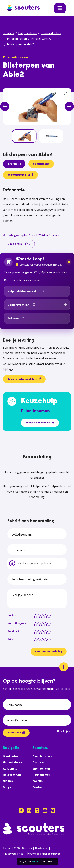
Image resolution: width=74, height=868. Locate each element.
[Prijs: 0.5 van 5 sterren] (35, 639)
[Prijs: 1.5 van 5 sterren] (38, 639)
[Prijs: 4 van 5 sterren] (46, 639)
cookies (36, 862)
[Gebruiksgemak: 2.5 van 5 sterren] (41, 623)
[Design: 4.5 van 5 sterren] (48, 616)
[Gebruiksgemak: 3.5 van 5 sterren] (45, 623)
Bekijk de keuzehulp (40, 423)
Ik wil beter (10, 756)
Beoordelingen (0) (20, 175)
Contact (38, 787)
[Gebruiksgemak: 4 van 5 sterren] (46, 623)
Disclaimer (41, 848)
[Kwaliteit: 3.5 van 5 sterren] (45, 631)
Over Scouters (42, 756)
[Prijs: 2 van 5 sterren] (40, 639)
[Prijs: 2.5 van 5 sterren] (41, 639)
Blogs (7, 787)
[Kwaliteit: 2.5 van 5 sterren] (41, 631)
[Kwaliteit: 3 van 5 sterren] (43, 631)
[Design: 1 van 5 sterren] (36, 616)
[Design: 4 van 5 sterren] (46, 616)
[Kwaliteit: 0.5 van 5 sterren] (35, 631)
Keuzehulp (10, 768)
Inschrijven (16, 732)
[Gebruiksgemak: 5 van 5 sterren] (50, 623)
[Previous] (5, 106)
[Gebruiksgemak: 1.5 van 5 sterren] (38, 623)
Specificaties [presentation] (41, 164)
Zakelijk (38, 781)
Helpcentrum (12, 775)
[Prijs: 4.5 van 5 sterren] (48, 639)
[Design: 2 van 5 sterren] (40, 616)
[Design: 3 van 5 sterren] (43, 616)
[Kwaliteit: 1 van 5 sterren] (36, 631)
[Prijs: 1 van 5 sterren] (36, 639)
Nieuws (8, 781)
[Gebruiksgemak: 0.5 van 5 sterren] (35, 623)
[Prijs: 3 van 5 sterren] (43, 639)
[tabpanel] (37, 206)
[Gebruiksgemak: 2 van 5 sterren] (40, 623)
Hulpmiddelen (27, 33)
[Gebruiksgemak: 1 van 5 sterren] (36, 623)
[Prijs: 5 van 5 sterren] (50, 639)
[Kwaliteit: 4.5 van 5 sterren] (48, 631)
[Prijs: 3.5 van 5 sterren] (45, 639)
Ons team (39, 762)
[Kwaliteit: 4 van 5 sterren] (46, 631)
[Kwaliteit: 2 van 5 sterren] (40, 631)
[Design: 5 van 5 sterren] (50, 616)
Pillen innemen (17, 38)
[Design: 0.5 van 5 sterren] (35, 616)
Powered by (44, 854)
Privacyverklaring (13, 854)
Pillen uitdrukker (42, 38)
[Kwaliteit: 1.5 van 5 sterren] (38, 631)
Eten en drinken (51, 33)
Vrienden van (41, 768)
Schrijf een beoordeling (24, 379)
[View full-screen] (66, 93)
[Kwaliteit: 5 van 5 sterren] (50, 631)
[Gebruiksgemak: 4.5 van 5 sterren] (48, 623)
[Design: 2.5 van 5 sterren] (41, 616)
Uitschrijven (64, 731)
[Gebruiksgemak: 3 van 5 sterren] (43, 623)
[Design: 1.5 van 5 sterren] (38, 616)
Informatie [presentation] (14, 164)
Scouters (8, 33)
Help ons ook (41, 775)
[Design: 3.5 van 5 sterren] (45, 616)
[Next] (69, 106)
